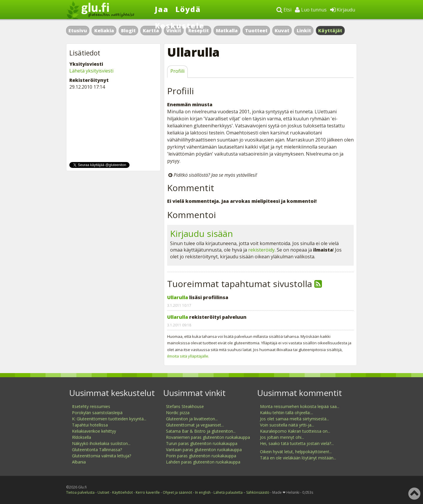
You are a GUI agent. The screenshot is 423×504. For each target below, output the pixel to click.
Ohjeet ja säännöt (177, 492)
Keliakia (104, 31)
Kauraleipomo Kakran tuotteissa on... (295, 431)
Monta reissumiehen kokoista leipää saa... (300, 406)
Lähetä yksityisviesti (91, 71)
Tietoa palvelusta (80, 492)
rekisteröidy (261, 250)
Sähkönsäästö (258, 492)
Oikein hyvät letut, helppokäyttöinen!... (296, 452)
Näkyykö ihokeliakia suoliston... (101, 443)
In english (203, 492)
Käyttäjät (330, 31)
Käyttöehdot (122, 492)
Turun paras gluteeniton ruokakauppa (202, 443)
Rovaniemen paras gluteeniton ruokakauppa (208, 437)
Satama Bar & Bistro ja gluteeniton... (201, 431)
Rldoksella (82, 437)
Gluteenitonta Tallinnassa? (97, 450)
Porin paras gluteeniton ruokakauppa (201, 456)
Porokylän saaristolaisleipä (97, 413)
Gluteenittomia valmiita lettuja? (101, 456)
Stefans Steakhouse (185, 406)
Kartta (151, 31)
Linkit (304, 31)
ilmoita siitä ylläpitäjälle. (188, 356)
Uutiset (103, 492)
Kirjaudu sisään (202, 234)
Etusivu (78, 31)
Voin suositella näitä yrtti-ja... (287, 425)
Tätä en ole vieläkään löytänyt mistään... (298, 458)
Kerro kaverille (148, 492)
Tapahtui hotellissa (90, 425)
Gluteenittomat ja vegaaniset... (195, 425)
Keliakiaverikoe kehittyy (94, 431)
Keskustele (180, 26)
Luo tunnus (311, 10)
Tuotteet (256, 31)
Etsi (284, 10)
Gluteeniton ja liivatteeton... (192, 419)
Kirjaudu (343, 10)
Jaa (162, 9)
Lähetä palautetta (228, 492)
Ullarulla (178, 297)
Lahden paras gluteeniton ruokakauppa (203, 462)
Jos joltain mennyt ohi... (282, 437)
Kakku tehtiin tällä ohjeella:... (287, 413)
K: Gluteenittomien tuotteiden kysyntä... (109, 419)
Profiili (177, 71)
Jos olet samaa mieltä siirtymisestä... (294, 419)
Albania (79, 462)
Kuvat (282, 31)
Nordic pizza (178, 413)
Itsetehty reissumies (91, 406)
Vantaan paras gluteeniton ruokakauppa (204, 450)
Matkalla (227, 31)
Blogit (128, 31)
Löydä (188, 9)
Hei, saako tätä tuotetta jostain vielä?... (297, 443)
